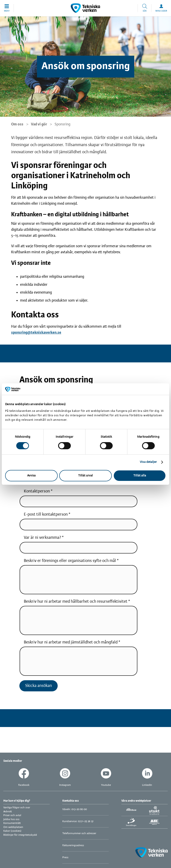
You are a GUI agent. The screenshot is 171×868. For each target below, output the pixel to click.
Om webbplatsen (13, 827)
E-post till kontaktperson (46, 515)
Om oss (17, 124)
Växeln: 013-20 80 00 (75, 809)
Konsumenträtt (12, 823)
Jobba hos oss (11, 819)
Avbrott (8, 812)
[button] (7, 8)
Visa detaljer (148, 462)
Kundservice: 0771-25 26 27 (78, 821)
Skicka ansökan (39, 686)
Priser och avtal (12, 815)
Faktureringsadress (73, 845)
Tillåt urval (85, 476)
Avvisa (31, 476)
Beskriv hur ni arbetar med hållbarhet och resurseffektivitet (76, 602)
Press (65, 857)
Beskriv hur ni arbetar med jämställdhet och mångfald (71, 642)
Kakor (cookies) (12, 831)
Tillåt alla (140, 476)
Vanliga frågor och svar (17, 808)
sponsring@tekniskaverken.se (36, 333)
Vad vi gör (39, 124)
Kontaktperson (37, 491)
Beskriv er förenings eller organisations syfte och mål (70, 561)
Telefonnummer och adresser (79, 833)
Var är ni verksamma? (43, 538)
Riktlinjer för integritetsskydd (20, 835)
